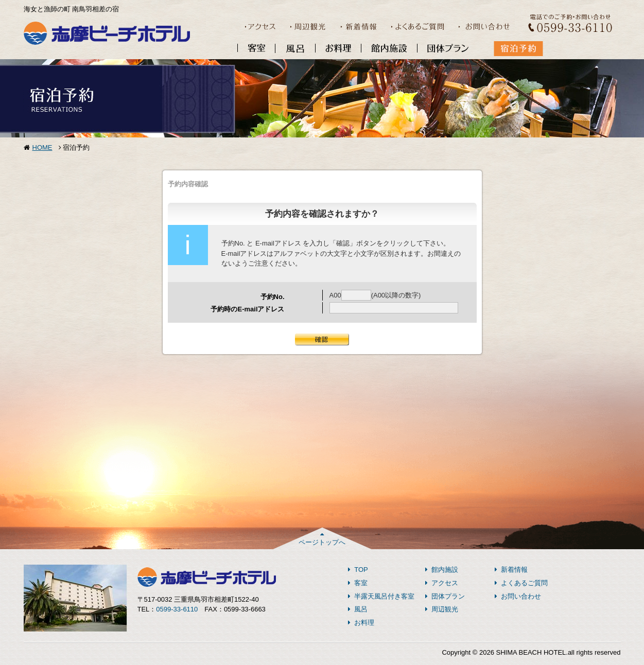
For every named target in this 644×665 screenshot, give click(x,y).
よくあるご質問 (521, 583)
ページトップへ (322, 538)
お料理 (361, 623)
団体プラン (445, 596)
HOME (42, 147)
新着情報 (511, 570)
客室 (358, 583)
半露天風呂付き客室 (381, 596)
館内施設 (442, 570)
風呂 (358, 609)
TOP (358, 570)
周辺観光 (442, 609)
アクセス (442, 583)
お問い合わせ (518, 596)
